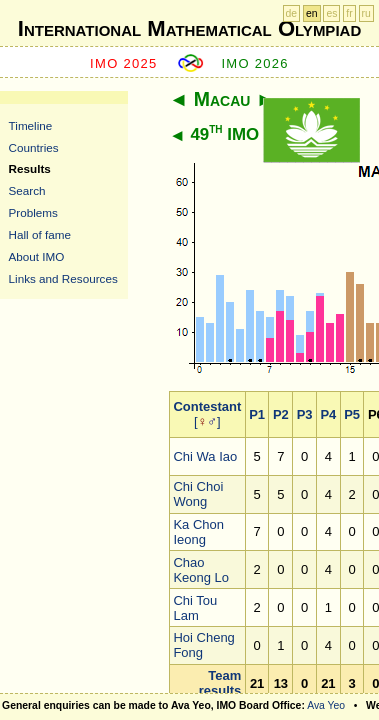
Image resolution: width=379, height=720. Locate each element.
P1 (257, 414)
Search (27, 190)
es (331, 13)
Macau (222, 99)
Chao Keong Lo (201, 570)
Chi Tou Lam (195, 608)
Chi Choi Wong (198, 494)
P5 (352, 414)
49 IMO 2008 (245, 134)
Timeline (31, 125)
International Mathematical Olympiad (189, 28)
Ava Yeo (326, 705)
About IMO (37, 256)
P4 (328, 414)
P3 (305, 414)
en (312, 13)
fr (349, 13)
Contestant (207, 406)
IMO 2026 (255, 63)
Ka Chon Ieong (198, 532)
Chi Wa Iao (205, 456)
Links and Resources (63, 278)
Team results (220, 683)
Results (30, 168)
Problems (33, 212)
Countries (34, 147)
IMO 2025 (124, 63)
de (292, 13)
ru (366, 13)
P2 (281, 414)
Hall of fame (40, 234)
